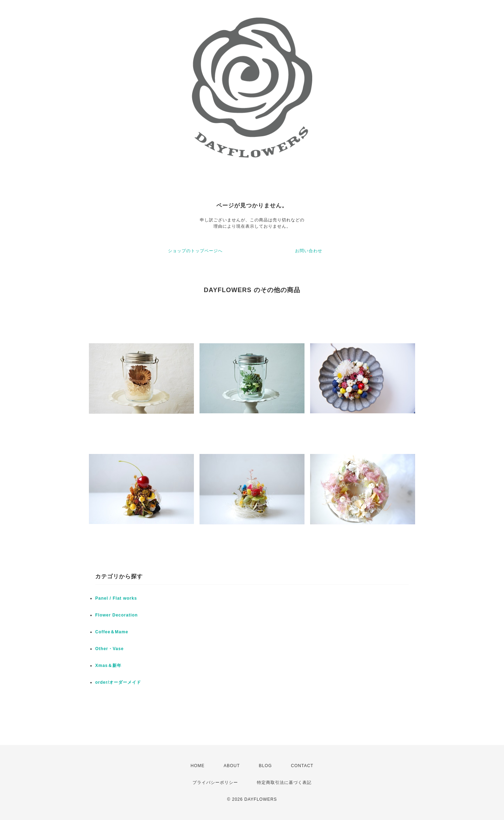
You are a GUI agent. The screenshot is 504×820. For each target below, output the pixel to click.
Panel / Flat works (116, 598)
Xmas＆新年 (108, 666)
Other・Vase (109, 649)
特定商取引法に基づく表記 (284, 783)
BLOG (265, 766)
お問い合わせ (309, 251)
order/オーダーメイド (118, 682)
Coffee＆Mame (112, 632)
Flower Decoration (117, 615)
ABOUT (232, 766)
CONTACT (302, 766)
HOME (198, 766)
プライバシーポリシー (215, 783)
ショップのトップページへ (195, 251)
